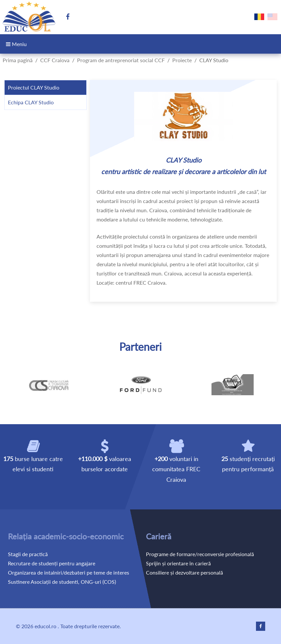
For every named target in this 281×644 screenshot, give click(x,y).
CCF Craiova (55, 60)
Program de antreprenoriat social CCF (121, 60)
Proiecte (182, 60)
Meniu (16, 44)
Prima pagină (18, 60)
